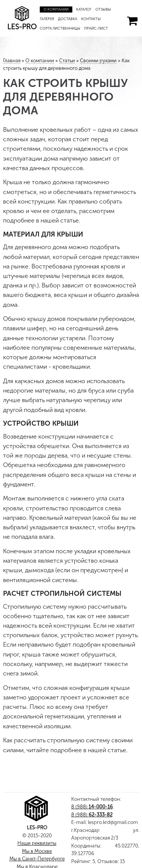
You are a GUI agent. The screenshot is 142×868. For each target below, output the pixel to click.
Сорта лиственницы (60, 28)
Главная (12, 61)
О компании (56, 9)
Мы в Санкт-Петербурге (37, 859)
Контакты (91, 19)
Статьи (67, 61)
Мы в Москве (37, 851)
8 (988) (92, 807)
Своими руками (98, 61)
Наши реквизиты (37, 843)
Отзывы (103, 9)
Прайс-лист (96, 28)
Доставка (68, 19)
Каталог (84, 9)
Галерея (47, 19)
